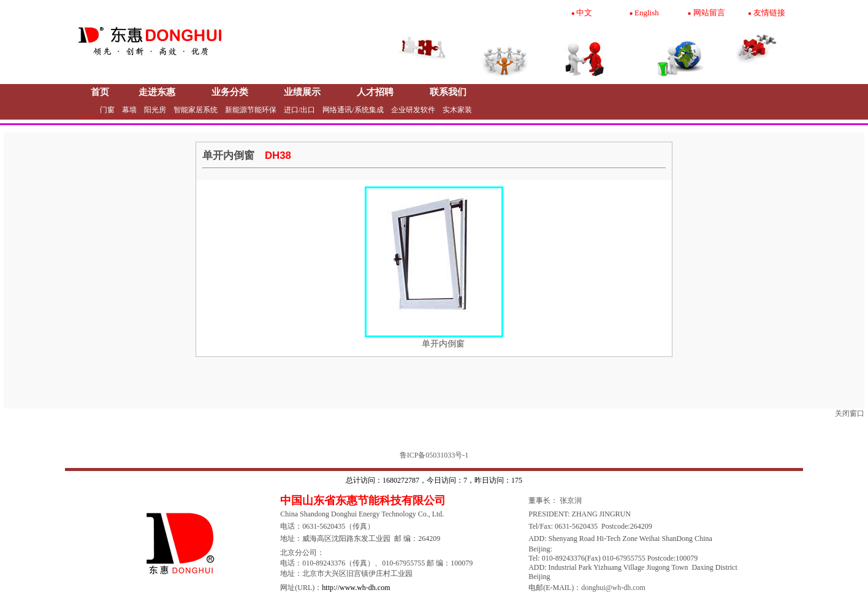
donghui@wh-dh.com (613, 588)
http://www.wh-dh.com (356, 588)
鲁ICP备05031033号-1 (434, 455)
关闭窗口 (850, 413)
